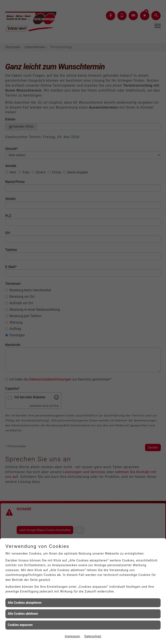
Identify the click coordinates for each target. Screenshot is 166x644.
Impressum (72, 636)
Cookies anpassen (20, 625)
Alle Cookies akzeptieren (25, 603)
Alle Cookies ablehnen (23, 614)
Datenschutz (93, 636)
